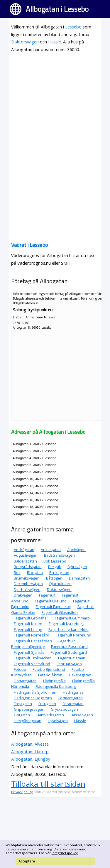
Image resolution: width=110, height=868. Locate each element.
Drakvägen (23, 595)
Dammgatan (79, 578)
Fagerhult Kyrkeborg (66, 624)
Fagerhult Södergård (69, 652)
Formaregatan (71, 698)
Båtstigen (54, 578)
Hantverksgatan (50, 715)
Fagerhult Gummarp (72, 618)
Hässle (55, 42)
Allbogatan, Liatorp (30, 752)
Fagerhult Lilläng (28, 629)
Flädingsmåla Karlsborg (56, 686)
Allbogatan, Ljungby (31, 759)
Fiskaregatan (80, 675)
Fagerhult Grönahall (31, 618)
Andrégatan (24, 550)
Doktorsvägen (25, 42)
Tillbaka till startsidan (48, 784)
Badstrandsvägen (59, 555)
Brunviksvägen (27, 578)
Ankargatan (51, 550)
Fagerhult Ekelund (51, 601)
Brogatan (35, 573)
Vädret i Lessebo (29, 245)
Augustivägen (26, 555)
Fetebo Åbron (50, 675)
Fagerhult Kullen (28, 624)
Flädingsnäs (73, 692)
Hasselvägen (82, 715)
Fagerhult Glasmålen (60, 612)
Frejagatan (23, 704)
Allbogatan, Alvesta (30, 744)
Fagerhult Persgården (33, 641)
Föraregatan (73, 704)
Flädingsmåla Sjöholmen (35, 692)
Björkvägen (77, 567)
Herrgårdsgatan (28, 721)
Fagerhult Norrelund (73, 635)
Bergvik (55, 567)
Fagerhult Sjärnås (29, 652)
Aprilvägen (76, 550)
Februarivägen (69, 664)
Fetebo (20, 669)
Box (17, 573)
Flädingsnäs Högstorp (33, 698)
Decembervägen (28, 584)
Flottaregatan (25, 681)
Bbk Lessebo (55, 561)
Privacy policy (22, 792)
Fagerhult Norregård (32, 635)
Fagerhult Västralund (32, 664)
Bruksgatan (59, 573)
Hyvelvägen (58, 721)
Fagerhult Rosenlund (69, 646)
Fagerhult (47, 595)
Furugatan (47, 704)
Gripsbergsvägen (29, 709)
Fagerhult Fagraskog (53, 607)
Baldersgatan (25, 561)
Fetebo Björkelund (49, 669)
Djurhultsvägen (27, 590)
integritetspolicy (65, 853)
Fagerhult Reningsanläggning (43, 644)
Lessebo (73, 27)
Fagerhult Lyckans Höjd (68, 629)
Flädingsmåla (54, 681)
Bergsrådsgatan (28, 567)
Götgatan (22, 715)
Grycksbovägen (64, 709)
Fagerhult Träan (72, 658)
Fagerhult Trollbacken (33, 658)
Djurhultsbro (60, 584)
